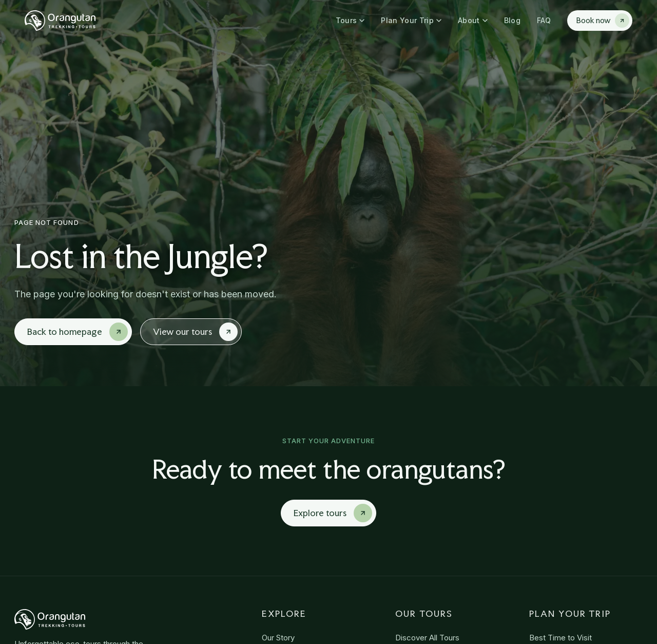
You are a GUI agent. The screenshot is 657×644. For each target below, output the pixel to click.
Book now (603, 21)
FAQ (544, 20)
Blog (512, 20)
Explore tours (333, 513)
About (473, 20)
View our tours (195, 332)
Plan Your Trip (411, 20)
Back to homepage (78, 332)
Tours (350, 20)
